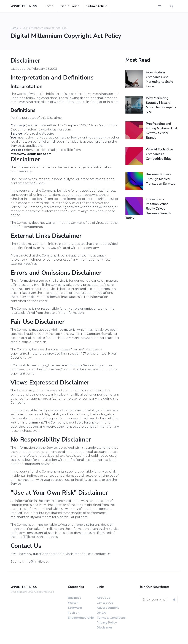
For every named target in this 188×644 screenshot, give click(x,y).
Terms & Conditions (111, 618)
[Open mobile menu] (160, 6)
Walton (73, 603)
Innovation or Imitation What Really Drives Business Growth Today (148, 209)
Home (49, 6)
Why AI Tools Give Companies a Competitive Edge (159, 154)
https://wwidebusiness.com (31, 154)
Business (74, 598)
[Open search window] (172, 6)
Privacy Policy (107, 623)
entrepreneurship (81, 618)
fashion (74, 613)
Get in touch (70, 6)
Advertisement (108, 608)
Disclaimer (104, 628)
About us (103, 598)
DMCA (101, 613)
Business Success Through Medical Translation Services (161, 179)
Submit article (97, 6)
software (75, 608)
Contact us (105, 603)
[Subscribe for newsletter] (174, 599)
